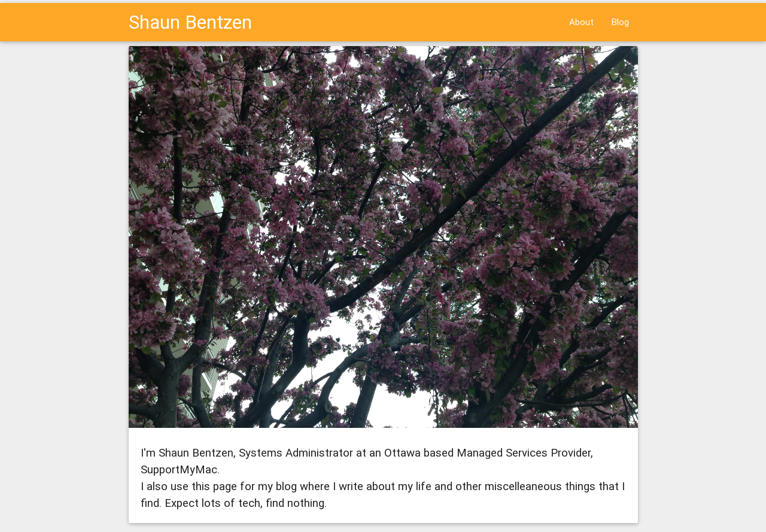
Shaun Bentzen (190, 22)
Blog (620, 22)
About (581, 22)
